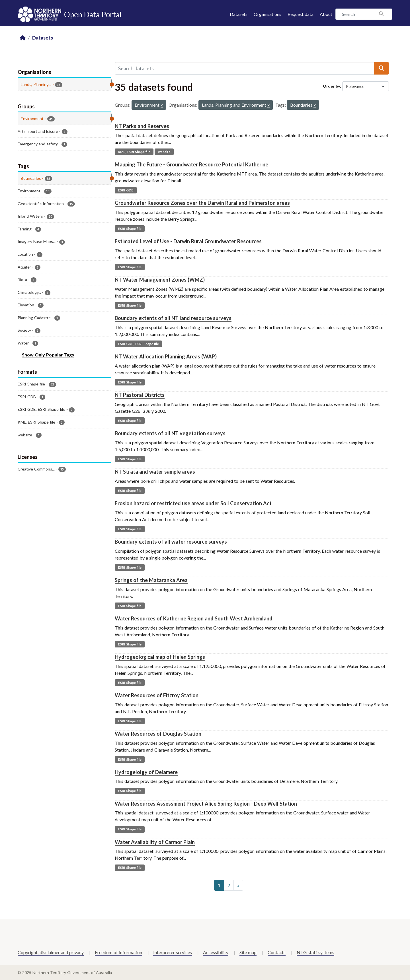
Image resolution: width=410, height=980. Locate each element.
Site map (248, 952)
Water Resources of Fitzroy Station (157, 695)
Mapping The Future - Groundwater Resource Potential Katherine (191, 164)
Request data (301, 14)
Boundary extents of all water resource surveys (171, 542)
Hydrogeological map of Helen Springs (160, 657)
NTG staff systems (315, 952)
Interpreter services (173, 952)
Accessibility (216, 952)
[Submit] (382, 68)
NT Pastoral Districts (140, 395)
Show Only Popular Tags (48, 355)
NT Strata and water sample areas (155, 472)
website (164, 152)
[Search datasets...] (245, 68)
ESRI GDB (126, 190)
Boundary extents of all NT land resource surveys (173, 318)
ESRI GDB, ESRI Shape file (138, 344)
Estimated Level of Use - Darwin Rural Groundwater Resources (188, 241)
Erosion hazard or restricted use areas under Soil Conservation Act (193, 503)
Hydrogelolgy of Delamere (146, 772)
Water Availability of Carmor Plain (155, 842)
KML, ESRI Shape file (134, 152)
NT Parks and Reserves (142, 126)
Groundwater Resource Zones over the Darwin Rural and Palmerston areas (202, 203)
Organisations (267, 14)
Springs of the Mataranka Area (151, 580)
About (326, 14)
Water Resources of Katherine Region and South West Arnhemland (194, 618)
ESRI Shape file (130, 229)
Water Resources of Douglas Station (158, 734)
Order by (331, 86)
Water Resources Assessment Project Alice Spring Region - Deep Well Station (206, 804)
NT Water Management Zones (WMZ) (160, 280)
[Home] (23, 38)
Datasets (239, 14)
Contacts (277, 952)
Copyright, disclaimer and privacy (51, 952)
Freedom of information (118, 952)
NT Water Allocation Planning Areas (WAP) (166, 356)
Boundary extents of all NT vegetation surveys (170, 433)
